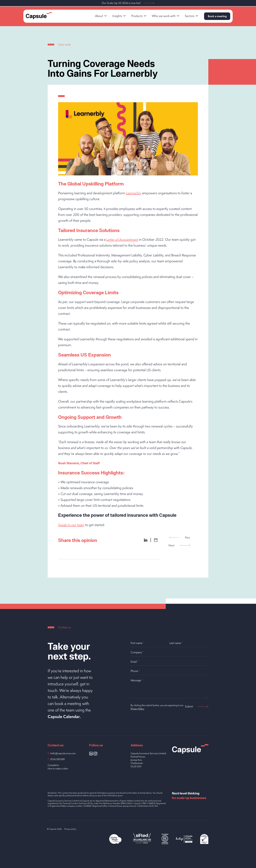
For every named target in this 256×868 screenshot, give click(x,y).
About (100, 16)
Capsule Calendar (64, 716)
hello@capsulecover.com (63, 753)
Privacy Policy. (137, 709)
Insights (119, 16)
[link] (100, 16)
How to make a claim (58, 768)
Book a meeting (217, 16)
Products (138, 16)
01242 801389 (57, 759)
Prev (180, 538)
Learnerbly (134, 193)
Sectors (191, 16)
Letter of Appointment (122, 239)
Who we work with (165, 16)
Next (179, 545)
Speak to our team (71, 525)
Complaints (53, 765)
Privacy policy (70, 829)
